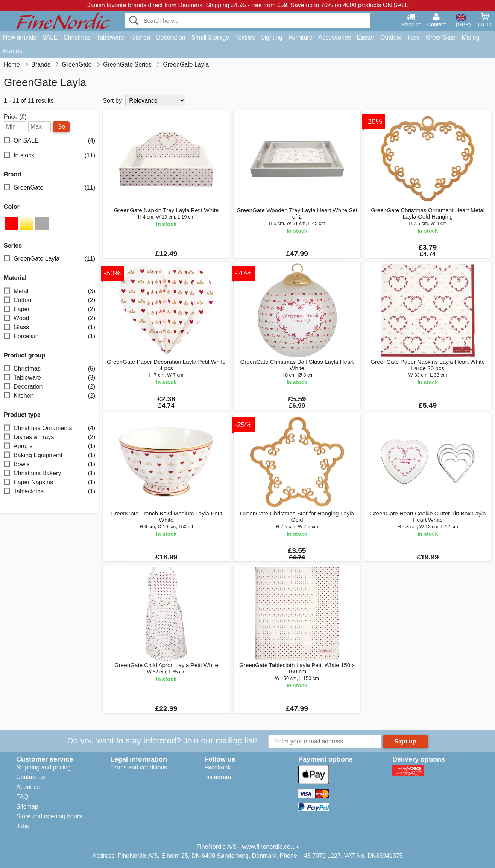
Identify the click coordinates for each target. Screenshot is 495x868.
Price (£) (15, 117)
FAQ (22, 797)
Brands (13, 51)
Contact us (30, 777)
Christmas (77, 37)
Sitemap (27, 806)
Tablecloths (49, 491)
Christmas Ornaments (49, 428)
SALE (50, 37)
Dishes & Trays (49, 437)
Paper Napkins (49, 482)
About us (28, 787)
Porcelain (49, 336)
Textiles (245, 37)
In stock (49, 156)
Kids (414, 37)
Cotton (49, 300)
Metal (49, 291)
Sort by (112, 101)
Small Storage (210, 37)
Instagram (218, 777)
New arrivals (20, 37)
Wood (49, 318)
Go (61, 127)
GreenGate (441, 37)
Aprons (49, 446)
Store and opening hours (49, 816)
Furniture (301, 37)
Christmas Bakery (49, 473)
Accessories (335, 37)
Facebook (217, 767)
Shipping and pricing (43, 767)
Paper (49, 309)
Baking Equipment (49, 455)
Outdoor (391, 37)
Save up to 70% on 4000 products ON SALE (350, 5)
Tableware (110, 37)
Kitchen (140, 37)
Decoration (171, 37)
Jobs (23, 826)
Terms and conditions (139, 767)
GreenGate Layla (49, 259)
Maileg (470, 37)
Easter (366, 37)
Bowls (49, 464)
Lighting (272, 37)
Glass (49, 327)
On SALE (49, 141)
